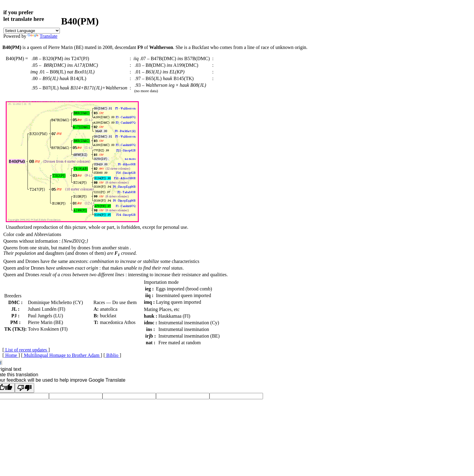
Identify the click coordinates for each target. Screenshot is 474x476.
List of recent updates (26, 350)
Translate (42, 36)
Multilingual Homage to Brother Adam (62, 355)
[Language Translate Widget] (32, 31)
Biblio (112, 355)
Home (11, 355)
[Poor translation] (24, 388)
